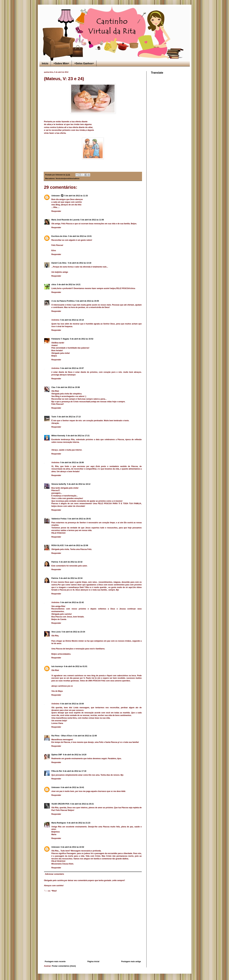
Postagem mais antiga (131, 962)
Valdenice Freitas (59, 519)
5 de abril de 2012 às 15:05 (87, 301)
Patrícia (55, 562)
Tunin (54, 417)
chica (54, 285)
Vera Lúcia (56, 632)
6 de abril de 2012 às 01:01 (76, 666)
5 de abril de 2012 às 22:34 (71, 578)
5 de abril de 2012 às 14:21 (69, 285)
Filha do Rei (57, 771)
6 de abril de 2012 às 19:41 (72, 787)
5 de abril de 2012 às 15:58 (68, 387)
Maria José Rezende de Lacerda (66, 220)
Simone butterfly (59, 484)
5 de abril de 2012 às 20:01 (79, 519)
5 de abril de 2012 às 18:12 (79, 484)
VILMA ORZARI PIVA (61, 804)
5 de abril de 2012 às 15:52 (82, 339)
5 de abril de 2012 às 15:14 (72, 320)
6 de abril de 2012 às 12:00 (85, 736)
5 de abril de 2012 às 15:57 (72, 368)
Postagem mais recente (55, 962)
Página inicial (93, 962)
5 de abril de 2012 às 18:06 (72, 463)
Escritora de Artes (59, 236)
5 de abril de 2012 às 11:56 (92, 220)
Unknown (56, 196)
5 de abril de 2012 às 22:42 (72, 602)
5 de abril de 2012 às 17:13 (69, 417)
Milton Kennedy (58, 436)
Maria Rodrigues (59, 823)
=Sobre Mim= (61, 63)
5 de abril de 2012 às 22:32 (71, 562)
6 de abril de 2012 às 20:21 (82, 804)
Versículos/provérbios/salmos (68, 178)
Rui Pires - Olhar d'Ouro (62, 736)
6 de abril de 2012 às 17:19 (75, 771)
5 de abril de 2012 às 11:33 (76, 196)
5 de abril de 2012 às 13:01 (80, 236)
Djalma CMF (57, 755)
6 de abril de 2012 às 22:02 (72, 847)
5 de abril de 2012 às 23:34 (73, 632)
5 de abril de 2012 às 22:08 (76, 545)
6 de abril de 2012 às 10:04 (72, 704)
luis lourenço (57, 666)
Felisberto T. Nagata (60, 339)
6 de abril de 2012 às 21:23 (79, 823)
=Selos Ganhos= (84, 63)
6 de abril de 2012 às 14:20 (75, 755)
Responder (56, 211)
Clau (53, 387)
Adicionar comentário (54, 874)
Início (45, 63)
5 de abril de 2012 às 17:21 (78, 436)
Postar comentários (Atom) (64, 966)
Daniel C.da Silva (59, 263)
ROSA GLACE (58, 545)
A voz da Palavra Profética (63, 301)
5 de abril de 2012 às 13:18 (80, 263)
